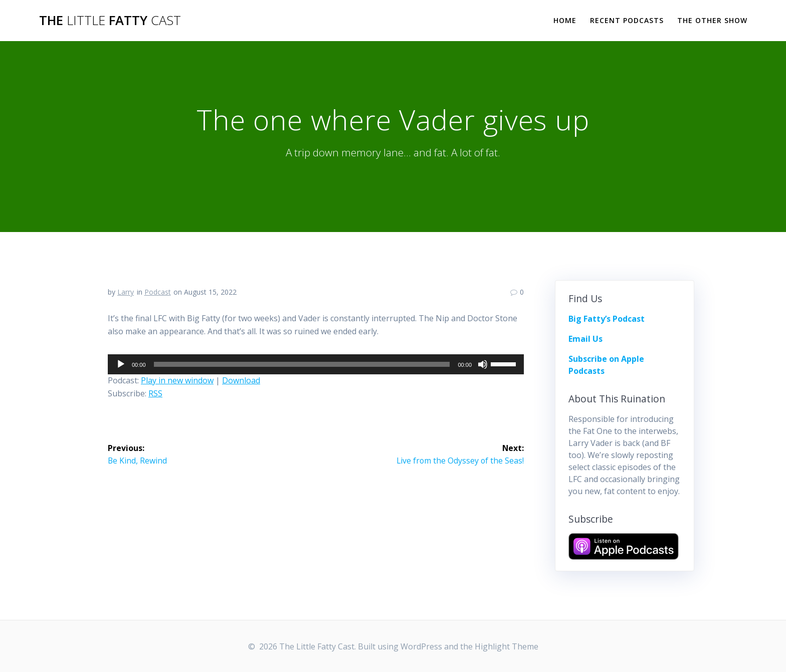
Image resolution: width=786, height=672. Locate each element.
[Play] (121, 364)
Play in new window (177, 380)
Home (565, 20)
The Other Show (712, 20)
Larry (126, 292)
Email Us (585, 339)
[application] (316, 364)
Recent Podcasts (627, 20)
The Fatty (110, 21)
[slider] (302, 364)
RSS (155, 393)
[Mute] (483, 364)
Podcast (158, 292)
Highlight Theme (507, 646)
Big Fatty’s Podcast (607, 319)
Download (241, 380)
